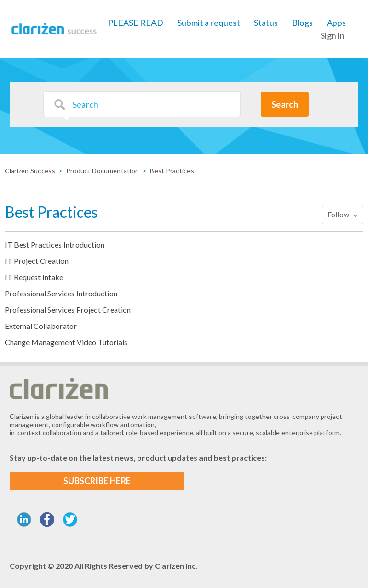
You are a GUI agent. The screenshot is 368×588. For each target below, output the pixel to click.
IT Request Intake (34, 277)
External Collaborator (41, 326)
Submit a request (209, 23)
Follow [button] (338, 214)
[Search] (142, 104)
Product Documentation (103, 171)
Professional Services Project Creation (68, 310)
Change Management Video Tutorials (66, 342)
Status (266, 23)
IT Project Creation (37, 261)
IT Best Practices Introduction (55, 244)
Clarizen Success (30, 171)
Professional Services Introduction (61, 293)
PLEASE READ (136, 23)
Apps (336, 23)
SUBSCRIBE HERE (97, 481)
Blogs (302, 23)
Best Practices (172, 171)
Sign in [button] (333, 35)
